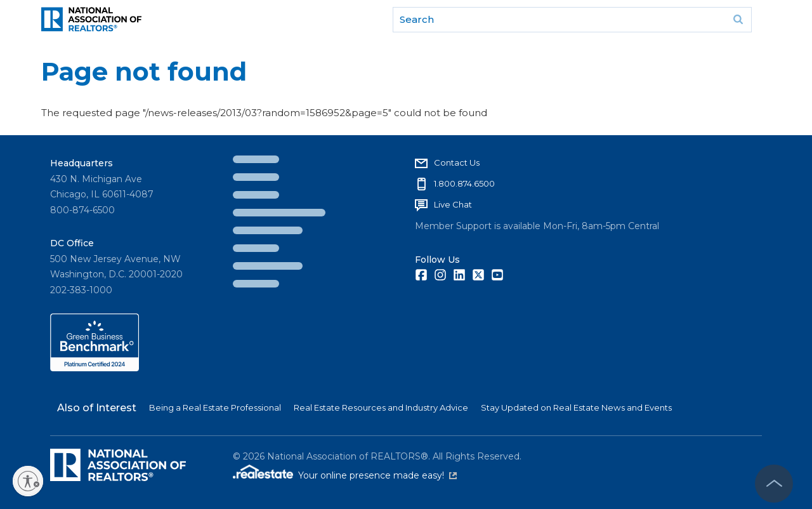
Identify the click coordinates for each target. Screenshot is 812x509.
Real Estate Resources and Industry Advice (381, 407)
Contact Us (457, 162)
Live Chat (453, 204)
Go (738, 20)
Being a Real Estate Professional (215, 407)
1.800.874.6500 (464, 183)
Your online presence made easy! (377, 475)
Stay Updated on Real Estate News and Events (576, 407)
